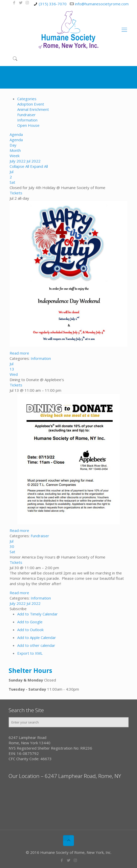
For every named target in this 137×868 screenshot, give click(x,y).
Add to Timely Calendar (37, 614)
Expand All (39, 166)
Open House (28, 125)
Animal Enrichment (33, 109)
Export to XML (30, 653)
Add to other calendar (36, 645)
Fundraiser (26, 115)
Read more (19, 353)
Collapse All (20, 166)
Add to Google (30, 622)
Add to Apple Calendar (37, 637)
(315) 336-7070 (53, 4)
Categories (27, 99)
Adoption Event (31, 104)
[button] (18, 609)
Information (27, 120)
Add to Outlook (30, 630)
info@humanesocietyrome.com (102, 4)
